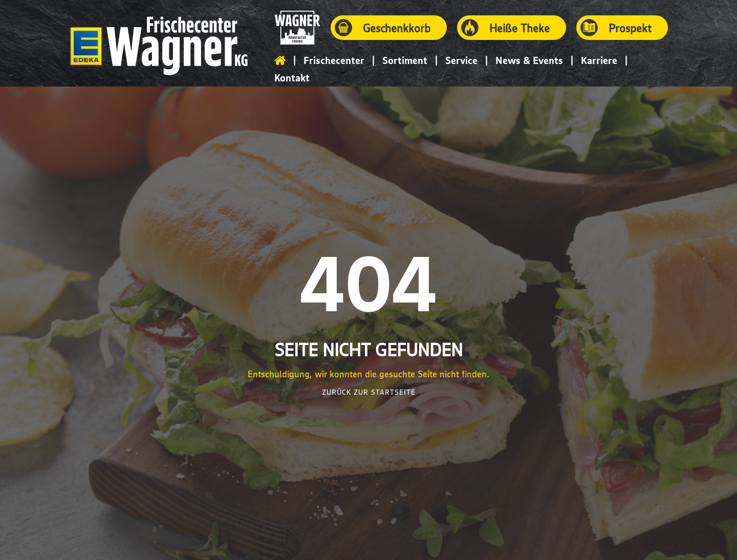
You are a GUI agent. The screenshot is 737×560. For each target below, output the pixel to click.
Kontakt (292, 78)
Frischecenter (334, 60)
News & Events (529, 60)
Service (461, 60)
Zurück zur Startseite (369, 392)
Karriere (599, 60)
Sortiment (405, 60)
